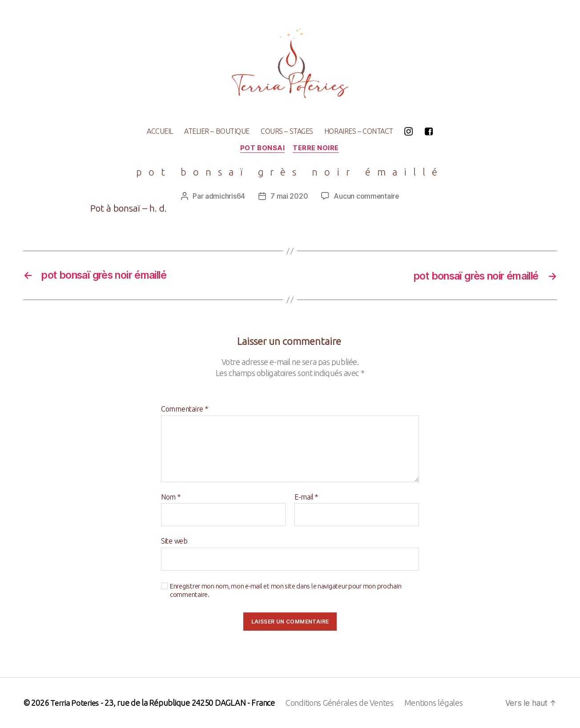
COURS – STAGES (287, 131)
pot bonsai (263, 148)
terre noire (317, 148)
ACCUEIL (160, 131)
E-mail (306, 497)
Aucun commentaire (366, 196)
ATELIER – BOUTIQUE (217, 131)
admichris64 (225, 196)
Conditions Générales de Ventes (341, 703)
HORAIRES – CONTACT (359, 131)
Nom (171, 497)
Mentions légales (435, 703)
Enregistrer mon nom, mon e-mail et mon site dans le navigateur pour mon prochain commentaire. (286, 591)
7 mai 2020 (289, 196)
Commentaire (185, 410)
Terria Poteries (75, 703)
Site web (174, 541)
